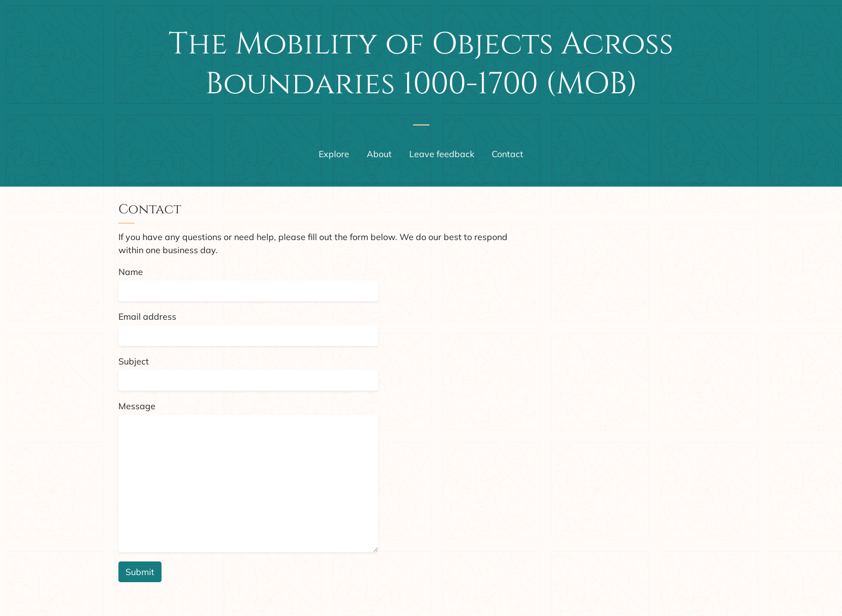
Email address (147, 316)
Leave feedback (442, 154)
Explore (334, 154)
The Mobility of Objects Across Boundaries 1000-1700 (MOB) (421, 64)
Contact (507, 154)
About (379, 154)
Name (131, 272)
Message (137, 406)
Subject (134, 361)
